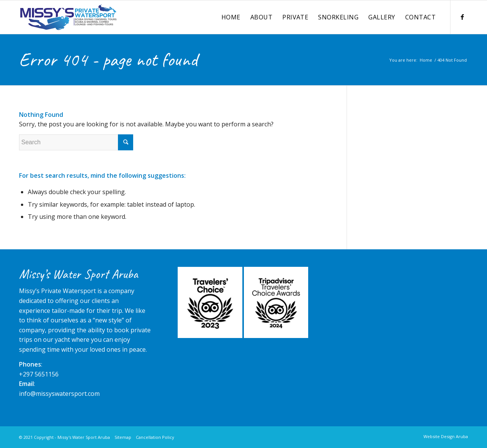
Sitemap (123, 437)
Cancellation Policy (155, 437)
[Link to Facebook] (462, 17)
